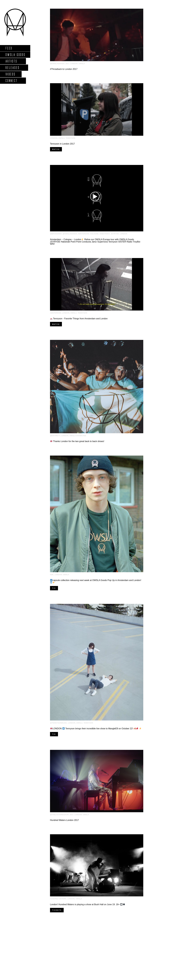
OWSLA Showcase (78, 436)
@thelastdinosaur (59, 815)
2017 (67, 64)
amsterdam (84, 234)
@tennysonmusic (58, 723)
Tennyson (70, 138)
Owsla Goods (15, 55)
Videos (10, 74)
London (74, 64)
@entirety (55, 436)
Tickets (57, 910)
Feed (9, 48)
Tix (54, 588)
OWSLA (82, 64)
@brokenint (56, 234)
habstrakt (105, 234)
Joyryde (115, 234)
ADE (52, 575)
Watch (56, 149)
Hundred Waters (58, 899)
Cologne (94, 234)
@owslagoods (57, 64)
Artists (11, 61)
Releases (12, 68)
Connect (11, 81)
